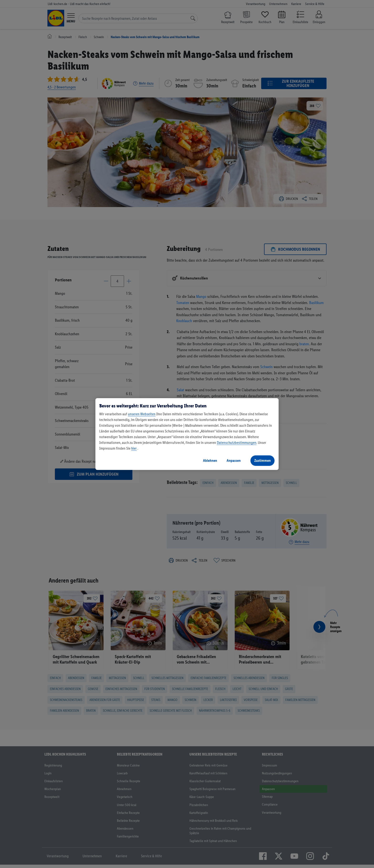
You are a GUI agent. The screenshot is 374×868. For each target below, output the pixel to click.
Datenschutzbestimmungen (237, 443)
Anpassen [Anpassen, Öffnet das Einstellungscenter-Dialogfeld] (234, 460)
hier (134, 448)
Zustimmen (262, 460)
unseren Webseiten (142, 414)
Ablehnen (210, 460)
